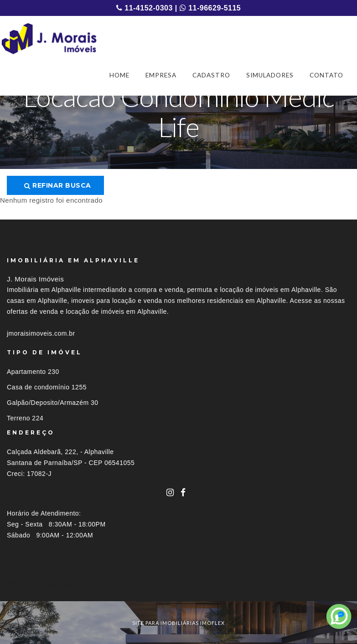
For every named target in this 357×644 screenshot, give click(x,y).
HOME (119, 75)
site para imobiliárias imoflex (178, 623)
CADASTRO (211, 75)
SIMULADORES (270, 75)
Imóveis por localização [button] (44, 585)
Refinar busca (58, 185)
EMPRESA (161, 75)
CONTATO (326, 75)
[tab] (178, 585)
